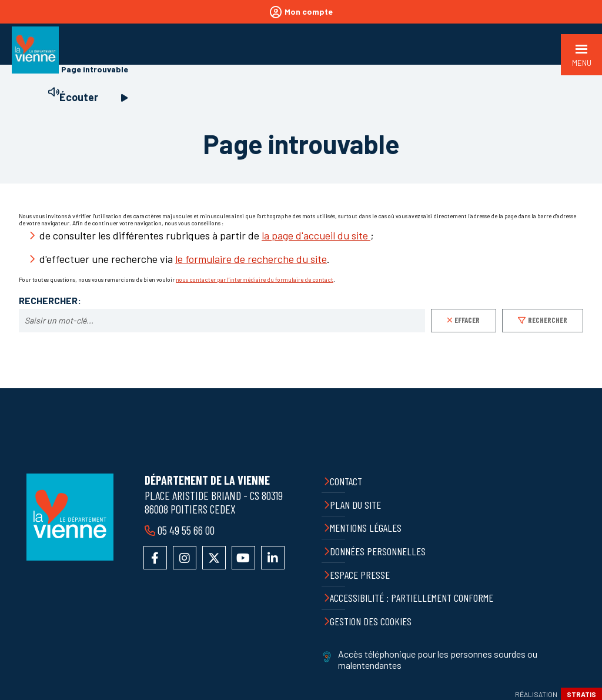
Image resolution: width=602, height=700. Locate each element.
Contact (346, 481)
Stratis (581, 694)
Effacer (467, 320)
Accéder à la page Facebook (155, 558)
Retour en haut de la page (584, 388)
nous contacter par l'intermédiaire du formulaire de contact (255, 279)
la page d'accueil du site (316, 235)
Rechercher (548, 320)
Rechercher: (50, 301)
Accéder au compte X (214, 558)
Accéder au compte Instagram (185, 558)
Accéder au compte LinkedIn (273, 558)
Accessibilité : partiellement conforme (412, 598)
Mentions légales (366, 528)
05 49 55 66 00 (186, 530)
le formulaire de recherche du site (251, 259)
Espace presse (360, 575)
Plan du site (355, 505)
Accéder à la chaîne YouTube (243, 558)
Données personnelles (378, 551)
